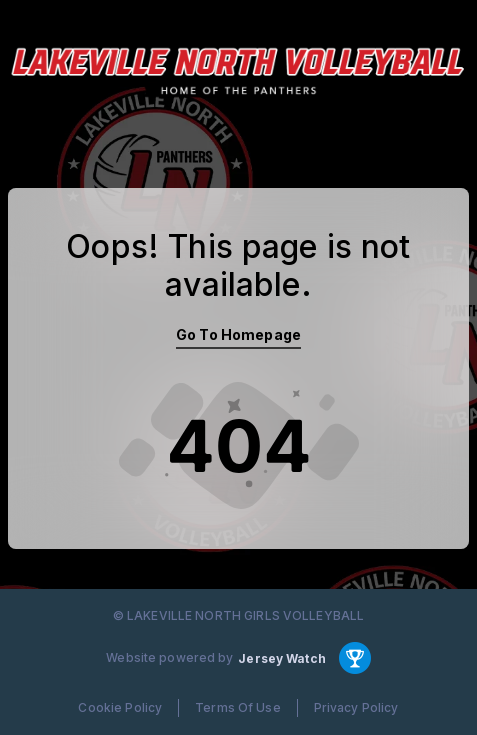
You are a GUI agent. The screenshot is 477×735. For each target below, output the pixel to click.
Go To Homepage (238, 334)
